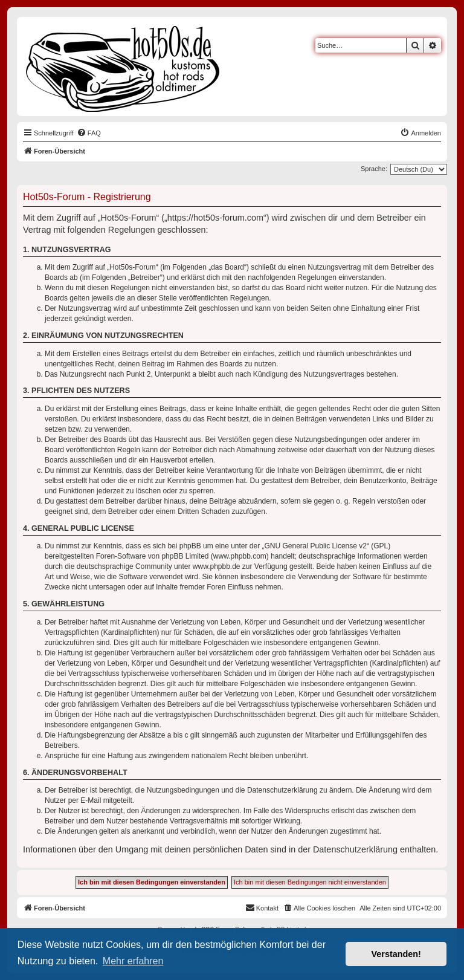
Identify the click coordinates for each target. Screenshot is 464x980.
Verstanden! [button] (396, 954)
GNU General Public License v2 (316, 546)
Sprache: (374, 169)
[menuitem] (89, 133)
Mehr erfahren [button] (133, 961)
